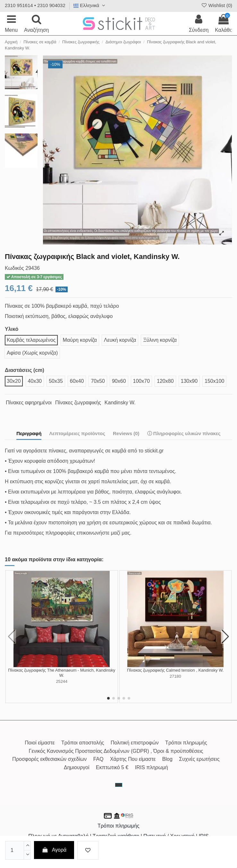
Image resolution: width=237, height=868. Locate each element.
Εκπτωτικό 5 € (112, 767)
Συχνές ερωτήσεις (199, 759)
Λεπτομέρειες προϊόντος (77, 433)
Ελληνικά (90, 5)
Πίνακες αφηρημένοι (29, 403)
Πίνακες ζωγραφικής (78, 403)
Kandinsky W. (120, 403)
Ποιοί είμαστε (40, 743)
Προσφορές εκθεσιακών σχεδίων (49, 759)
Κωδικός (14, 268)
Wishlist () (216, 5)
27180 (175, 676)
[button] (108, 698)
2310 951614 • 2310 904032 (35, 5)
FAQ (98, 759)
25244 (62, 681)
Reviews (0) (126, 433)
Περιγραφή (29, 433)
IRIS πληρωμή (152, 767)
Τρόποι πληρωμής (186, 743)
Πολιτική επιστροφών (135, 743)
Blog (167, 759)
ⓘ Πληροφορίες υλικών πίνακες (184, 433)
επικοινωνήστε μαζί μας (103, 533)
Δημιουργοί (77, 767)
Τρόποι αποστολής (83, 743)
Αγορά (54, 850)
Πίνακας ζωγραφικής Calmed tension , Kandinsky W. (175, 670)
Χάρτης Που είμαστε (133, 759)
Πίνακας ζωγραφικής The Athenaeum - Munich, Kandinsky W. (62, 673)
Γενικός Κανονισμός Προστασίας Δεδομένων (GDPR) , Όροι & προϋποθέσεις (116, 751)
